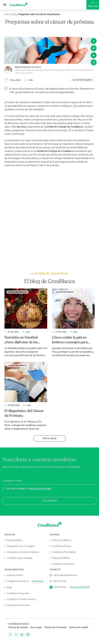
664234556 (60, 587)
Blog (14, 14)
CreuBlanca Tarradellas (64, 552)
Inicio (7, 14)
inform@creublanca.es (65, 575)
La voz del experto (18, 292)
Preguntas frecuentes (18, 605)
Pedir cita (93, 5)
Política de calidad (79, 627)
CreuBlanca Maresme (63, 564)
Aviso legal (36, 627)
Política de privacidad (40, 489)
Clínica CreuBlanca (62, 540)
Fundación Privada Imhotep (21, 599)
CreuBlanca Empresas (18, 593)
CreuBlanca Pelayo (62, 546)
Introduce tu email (12, 481)
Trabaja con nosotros (18, 581)
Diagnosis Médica (61, 558)
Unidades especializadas (20, 558)
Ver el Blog (49, 438)
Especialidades (14, 540)
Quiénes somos (15, 575)
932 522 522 (60, 581)
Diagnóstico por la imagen (21, 546)
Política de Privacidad (55, 627)
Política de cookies (18, 627)
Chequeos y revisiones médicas (23, 552)
